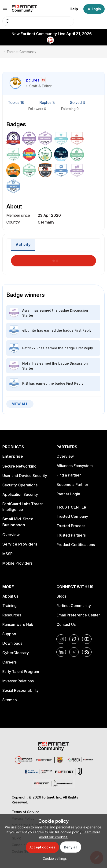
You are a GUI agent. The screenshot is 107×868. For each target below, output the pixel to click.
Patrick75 (30, 348)
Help (74, 9)
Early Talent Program (21, 672)
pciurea (33, 80)
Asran (27, 310)
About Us (10, 596)
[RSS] (87, 652)
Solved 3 (77, 102)
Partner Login (68, 494)
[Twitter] (74, 639)
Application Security (20, 494)
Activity (23, 245)
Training (9, 606)
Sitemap (10, 700)
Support (9, 634)
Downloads (12, 643)
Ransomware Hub (18, 624)
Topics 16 (17, 102)
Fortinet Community (22, 52)
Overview (11, 535)
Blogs (61, 596)
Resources (12, 615)
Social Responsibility (20, 690)
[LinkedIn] (61, 652)
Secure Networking (19, 466)
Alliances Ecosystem (75, 466)
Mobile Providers (17, 563)
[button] (5, 10)
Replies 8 (48, 102)
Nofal (27, 363)
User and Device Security (25, 476)
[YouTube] (87, 639)
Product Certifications (76, 545)
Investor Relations (18, 681)
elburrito (29, 330)
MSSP (7, 554)
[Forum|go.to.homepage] (24, 9)
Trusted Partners (71, 535)
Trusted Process (71, 526)
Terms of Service (26, 812)
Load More (54, 259)
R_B (25, 383)
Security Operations (20, 485)
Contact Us (66, 624)
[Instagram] (74, 652)
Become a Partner (72, 485)
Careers (9, 662)
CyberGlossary (16, 653)
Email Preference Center (78, 615)
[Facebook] (61, 639)
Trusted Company (72, 516)
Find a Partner (69, 475)
